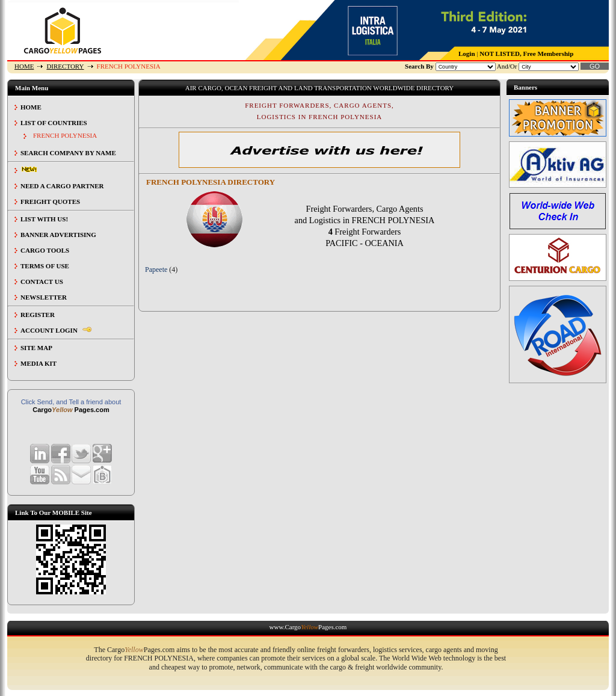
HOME (24, 66)
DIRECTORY (65, 66)
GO (595, 66)
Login (467, 54)
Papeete (156, 269)
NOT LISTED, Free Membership (526, 54)
